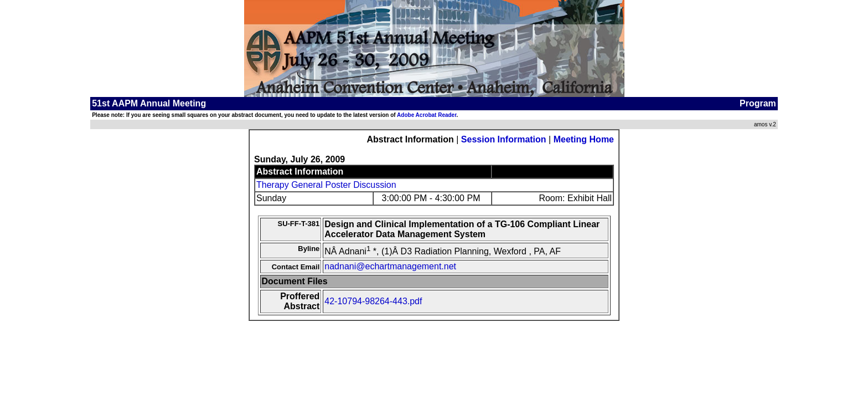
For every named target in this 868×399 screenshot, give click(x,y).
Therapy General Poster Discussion (326, 185)
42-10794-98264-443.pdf (373, 301)
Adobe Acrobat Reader (427, 115)
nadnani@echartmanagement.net (390, 266)
